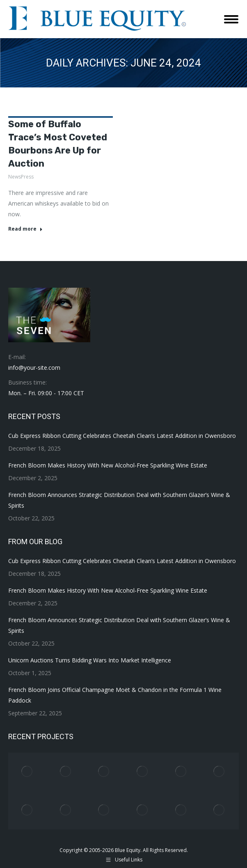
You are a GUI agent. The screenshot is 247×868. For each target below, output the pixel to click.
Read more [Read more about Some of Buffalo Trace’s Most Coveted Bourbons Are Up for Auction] (25, 229)
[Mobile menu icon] (231, 19)
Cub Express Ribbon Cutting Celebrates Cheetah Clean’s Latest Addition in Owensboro (122, 436)
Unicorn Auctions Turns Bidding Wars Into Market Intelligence (90, 660)
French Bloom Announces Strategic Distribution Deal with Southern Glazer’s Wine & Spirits (119, 500)
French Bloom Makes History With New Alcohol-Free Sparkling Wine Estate (108, 465)
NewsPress (21, 177)
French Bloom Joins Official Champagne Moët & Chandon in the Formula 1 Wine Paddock (115, 695)
